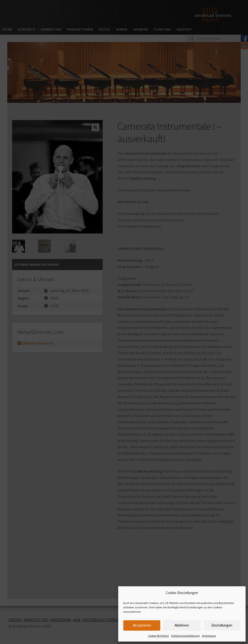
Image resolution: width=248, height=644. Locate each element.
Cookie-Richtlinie (158, 636)
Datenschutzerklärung (185, 636)
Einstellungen (222, 625)
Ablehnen (182, 625)
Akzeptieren (142, 625)
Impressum (209, 636)
